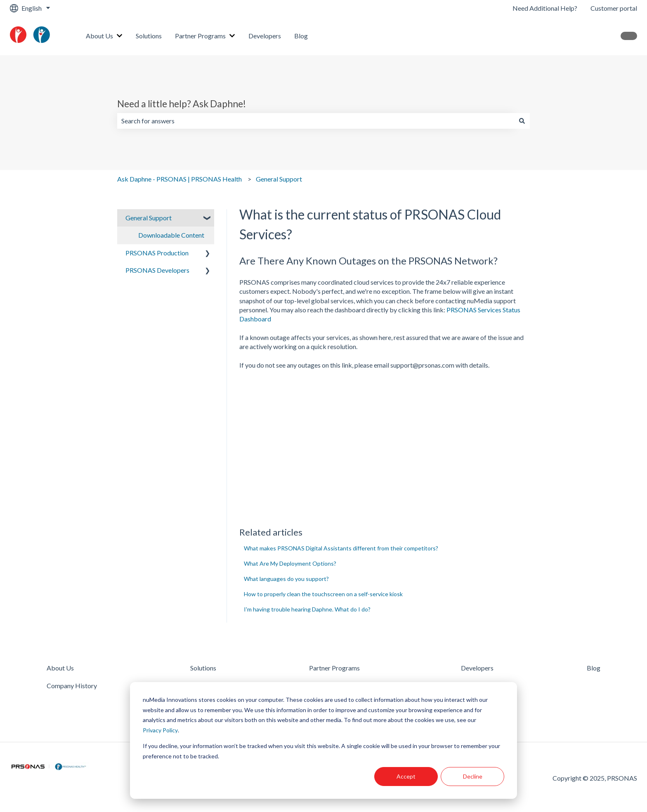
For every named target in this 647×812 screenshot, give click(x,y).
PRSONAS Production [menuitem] (157, 253)
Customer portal (614, 8)
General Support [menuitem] (149, 218)
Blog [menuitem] (594, 668)
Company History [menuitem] (72, 686)
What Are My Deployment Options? (290, 563)
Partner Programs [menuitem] (334, 668)
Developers (265, 36)
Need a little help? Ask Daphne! (182, 104)
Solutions (149, 36)
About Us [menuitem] (60, 668)
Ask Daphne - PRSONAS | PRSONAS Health (179, 179)
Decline (473, 776)
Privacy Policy (160, 730)
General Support (279, 179)
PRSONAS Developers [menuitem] (157, 270)
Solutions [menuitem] (203, 668)
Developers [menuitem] (477, 668)
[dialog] (323, 740)
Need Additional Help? (545, 8)
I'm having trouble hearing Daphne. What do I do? (307, 609)
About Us (99, 36)
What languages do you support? (286, 579)
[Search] (522, 121)
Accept (406, 776)
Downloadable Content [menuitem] (171, 235)
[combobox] (316, 121)
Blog (301, 36)
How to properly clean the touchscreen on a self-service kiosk (323, 594)
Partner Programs (200, 36)
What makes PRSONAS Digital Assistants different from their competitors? (341, 548)
